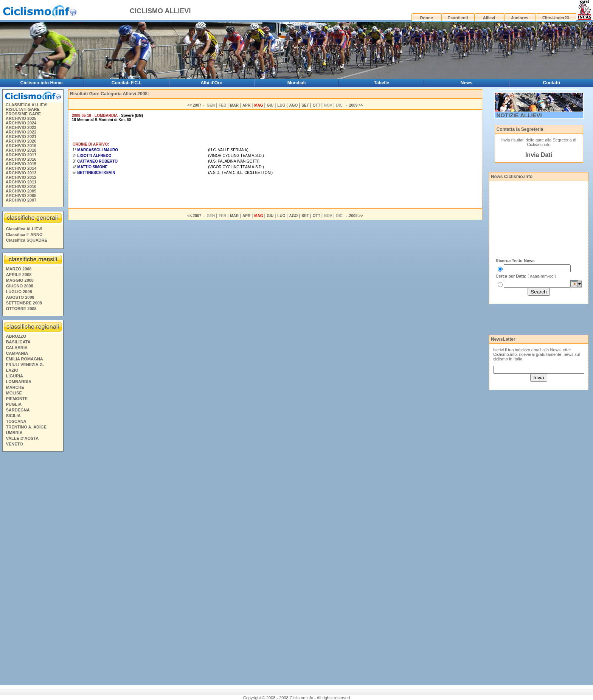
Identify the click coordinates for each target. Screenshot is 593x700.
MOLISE (14, 393)
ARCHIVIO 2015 (21, 164)
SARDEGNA (18, 410)
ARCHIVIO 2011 (21, 182)
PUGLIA (14, 404)
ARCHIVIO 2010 (21, 186)
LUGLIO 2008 (19, 292)
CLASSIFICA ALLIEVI (26, 105)
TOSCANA (16, 421)
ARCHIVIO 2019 (21, 146)
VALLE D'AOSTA (23, 438)
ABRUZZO (16, 336)
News (466, 83)
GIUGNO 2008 (20, 286)
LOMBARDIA (19, 382)
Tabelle (382, 83)
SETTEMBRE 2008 (24, 303)
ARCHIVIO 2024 (21, 123)
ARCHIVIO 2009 (21, 191)
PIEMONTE (17, 399)
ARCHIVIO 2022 (21, 132)
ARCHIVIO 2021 (21, 137)
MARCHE (15, 387)
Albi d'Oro (212, 83)
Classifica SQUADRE (27, 240)
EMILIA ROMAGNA (25, 359)
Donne (427, 18)
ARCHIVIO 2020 (21, 141)
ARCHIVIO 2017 (21, 155)
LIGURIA (15, 376)
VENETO (15, 444)
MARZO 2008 (19, 269)
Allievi (489, 18)
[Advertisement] (33, 570)
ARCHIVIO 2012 (21, 177)
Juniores (520, 18)
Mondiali (297, 83)
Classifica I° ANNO (24, 234)
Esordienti (458, 18)
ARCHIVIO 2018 (21, 150)
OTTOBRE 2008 (21, 309)
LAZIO (12, 370)
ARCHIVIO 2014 (21, 168)
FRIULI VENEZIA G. (25, 365)
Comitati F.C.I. (127, 83)
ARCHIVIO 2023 (21, 127)
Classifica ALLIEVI (24, 229)
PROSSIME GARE (23, 114)
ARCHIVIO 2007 (21, 200)
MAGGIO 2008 (20, 280)
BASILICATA (18, 342)
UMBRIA (14, 433)
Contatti (552, 83)
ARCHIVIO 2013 (21, 173)
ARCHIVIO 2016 (21, 159)
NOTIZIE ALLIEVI (519, 115)
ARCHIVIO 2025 (21, 118)
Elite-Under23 (556, 18)
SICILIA (13, 416)
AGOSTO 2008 (20, 297)
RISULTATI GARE (23, 109)
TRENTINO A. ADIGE (26, 427)
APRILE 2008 (19, 275)
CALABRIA (17, 348)
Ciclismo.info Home (42, 83)
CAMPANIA (17, 353)
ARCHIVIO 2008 (21, 196)
